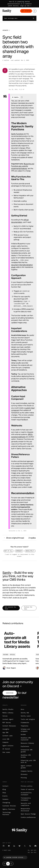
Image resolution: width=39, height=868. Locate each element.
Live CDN (6, 739)
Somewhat (19, 551)
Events (5, 796)
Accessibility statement (26, 794)
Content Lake (7, 736)
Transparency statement (26, 799)
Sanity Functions (17, 134)
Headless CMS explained (26, 739)
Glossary (24, 774)
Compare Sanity (27, 771)
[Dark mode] (12, 864)
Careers (5, 799)
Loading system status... (14, 857)
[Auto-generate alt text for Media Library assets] (18, 650)
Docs (22, 709)
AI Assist (6, 749)
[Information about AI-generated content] (22, 97)
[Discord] (35, 846)
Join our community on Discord (18, 684)
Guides (23, 734)
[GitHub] (4, 846)
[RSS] (30, 846)
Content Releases (9, 726)
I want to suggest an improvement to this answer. (19, 555)
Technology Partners (7, 813)
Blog (4, 789)
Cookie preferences (28, 817)
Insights (6, 729)
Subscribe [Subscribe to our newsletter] (10, 693)
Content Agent (8, 719)
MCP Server (7, 723)
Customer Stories (9, 806)
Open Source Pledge (28, 814)
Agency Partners (9, 809)
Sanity (7, 573)
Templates (25, 726)
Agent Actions (8, 746)
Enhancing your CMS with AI (28, 761)
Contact (5, 786)
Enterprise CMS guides (27, 751)
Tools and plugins (28, 719)
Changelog (6, 803)
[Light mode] (4, 864)
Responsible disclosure (25, 810)
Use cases (6, 752)
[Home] (7, 11)
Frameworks (25, 723)
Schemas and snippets (25, 730)
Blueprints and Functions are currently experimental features (23, 166)
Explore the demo (28, 608)
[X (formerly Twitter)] (25, 846)
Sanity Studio (8, 709)
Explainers (25, 746)
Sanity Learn (26, 716)
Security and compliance (26, 804)
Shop (4, 793)
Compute (5, 742)
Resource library (27, 743)
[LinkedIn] (14, 846)
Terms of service (27, 789)
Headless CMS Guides (26, 756)
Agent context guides (26, 767)
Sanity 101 (25, 713)
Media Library (8, 713)
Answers (5, 30)
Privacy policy (27, 786)
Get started (26, 11)
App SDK (5, 732)
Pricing (24, 778)
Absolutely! (30, 551)
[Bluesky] (19, 846)
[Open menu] (35, 11)
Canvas (5, 716)
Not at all (9, 551)
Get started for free (10, 608)
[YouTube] (9, 846)
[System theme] (8, 864)
